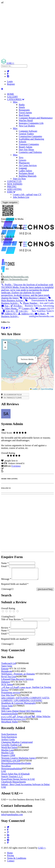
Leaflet (34, 389)
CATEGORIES (16, 99)
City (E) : (9, 311)
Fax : (6, 306)
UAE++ (42, 851)
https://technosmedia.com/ (16, 279)
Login (10, 81)
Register (11, 84)
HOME (10, 94)
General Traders (26, 134)
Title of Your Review (12, 622)
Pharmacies (24, 163)
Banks (22, 105)
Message (6, 581)
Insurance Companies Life (31, 123)
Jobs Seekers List (21, 197)
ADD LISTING (14, 189)
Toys (21, 157)
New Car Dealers (27, 126)
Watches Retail (26, 120)
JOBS (11, 192)
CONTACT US (14, 181)
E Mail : (41, 314)
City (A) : (22, 311)
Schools (23, 142)
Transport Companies (29, 144)
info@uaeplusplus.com (12, 818)
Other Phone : (10, 308)
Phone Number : (29, 303)
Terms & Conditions (17, 862)
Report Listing (10, 471)
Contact (11, 864)
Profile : (27, 291)
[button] (35, 358)
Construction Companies (30, 136)
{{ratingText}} (8, 619)
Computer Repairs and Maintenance (36, 118)
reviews (16, 466)
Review (6, 631)
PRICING (12, 187)
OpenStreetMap (47, 389)
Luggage (23, 168)
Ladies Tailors (25, 171)
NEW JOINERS (15, 184)
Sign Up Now (19, 179)
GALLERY (12, 97)
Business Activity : (15, 302)
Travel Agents (25, 113)
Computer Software (28, 131)
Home (10, 856)
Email (5, 566)
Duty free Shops (26, 150)
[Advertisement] (27, 31)
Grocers (23, 160)
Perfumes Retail (26, 173)
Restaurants (24, 110)
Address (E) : (9, 314)
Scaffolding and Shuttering (31, 139)
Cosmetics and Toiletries (30, 152)
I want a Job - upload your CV (27, 194)
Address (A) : (26, 314)
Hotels (22, 107)
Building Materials (28, 176)
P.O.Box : (16, 306)
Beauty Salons (26, 147)
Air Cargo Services (28, 165)
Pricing (10, 859)
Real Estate (24, 115)
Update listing (11, 469)
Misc (15, 102)
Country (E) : (27, 308)
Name (5, 563)
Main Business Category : (34, 298)
